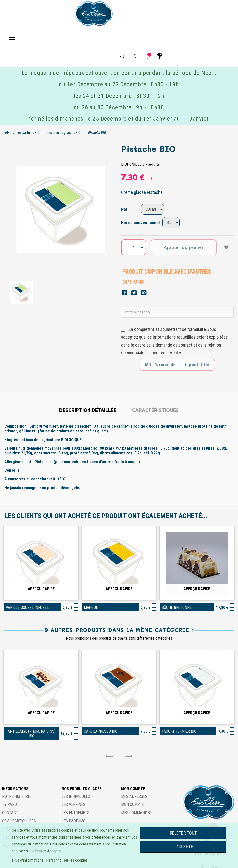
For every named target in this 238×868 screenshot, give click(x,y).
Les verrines (74, 785)
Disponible (131, 145)
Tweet (134, 273)
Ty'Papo (10, 785)
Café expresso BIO (101, 712)
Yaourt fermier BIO (179, 712)
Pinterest (144, 273)
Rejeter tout (183, 833)
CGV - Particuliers (19, 801)
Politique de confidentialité (29, 809)
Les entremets (75, 793)
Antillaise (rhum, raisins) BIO (32, 714)
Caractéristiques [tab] (155, 390)
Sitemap (10, 817)
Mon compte (133, 785)
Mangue (91, 588)
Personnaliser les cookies (67, 860)
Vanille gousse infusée (27, 588)
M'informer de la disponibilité (177, 345)
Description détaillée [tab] (88, 390)
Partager (124, 273)
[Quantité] (134, 228)
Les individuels (76, 777)
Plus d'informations (28, 860)
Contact (10, 793)
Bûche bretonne (177, 588)
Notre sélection (77, 817)
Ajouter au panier (184, 227)
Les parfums (74, 801)
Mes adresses (134, 777)
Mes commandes (136, 793)
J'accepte (183, 847)
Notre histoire (16, 777)
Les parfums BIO (77, 809)
